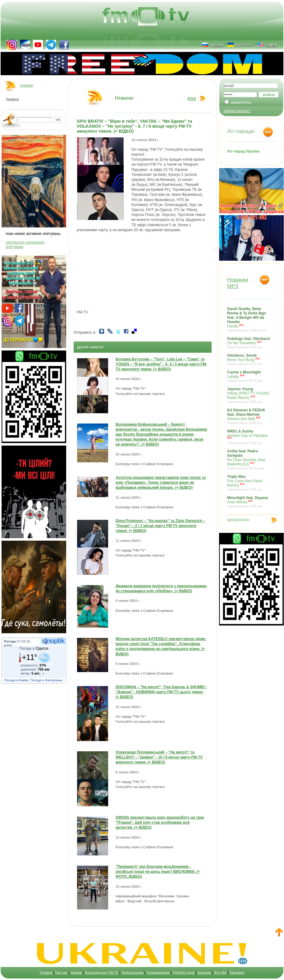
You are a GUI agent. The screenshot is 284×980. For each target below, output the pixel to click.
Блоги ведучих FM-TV (102, 973)
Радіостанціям (132, 973)
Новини (27, 85)
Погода (10, 641)
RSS (192, 99)
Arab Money (249, 502)
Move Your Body (249, 359)
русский (216, 45)
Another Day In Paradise (249, 437)
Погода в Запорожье (46, 680)
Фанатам (204, 973)
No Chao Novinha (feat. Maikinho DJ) (249, 460)
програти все (238, 520)
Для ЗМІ (220, 973)
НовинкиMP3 (238, 283)
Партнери (237, 973)
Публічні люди (183, 973)
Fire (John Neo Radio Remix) (249, 483)
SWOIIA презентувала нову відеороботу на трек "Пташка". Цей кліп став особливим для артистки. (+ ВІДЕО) (160, 822)
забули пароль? (237, 111)
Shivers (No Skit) (249, 416)
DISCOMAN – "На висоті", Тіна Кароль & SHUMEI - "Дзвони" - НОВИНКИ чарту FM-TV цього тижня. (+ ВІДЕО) (161, 692)
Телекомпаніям (158, 973)
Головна (46, 973)
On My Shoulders (249, 343)
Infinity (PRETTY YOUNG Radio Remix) (249, 395)
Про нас (62, 973)
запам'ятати (241, 103)
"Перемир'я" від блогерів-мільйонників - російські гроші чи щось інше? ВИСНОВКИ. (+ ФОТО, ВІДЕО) (158, 872)
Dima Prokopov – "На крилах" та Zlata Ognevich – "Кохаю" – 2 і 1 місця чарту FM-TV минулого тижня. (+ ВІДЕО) (160, 526)
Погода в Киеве (16, 680)
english (271, 45)
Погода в (34, 648)
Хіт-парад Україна (243, 151)
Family (249, 319)
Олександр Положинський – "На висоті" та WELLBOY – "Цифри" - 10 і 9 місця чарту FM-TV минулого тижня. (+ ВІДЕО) (159, 757)
